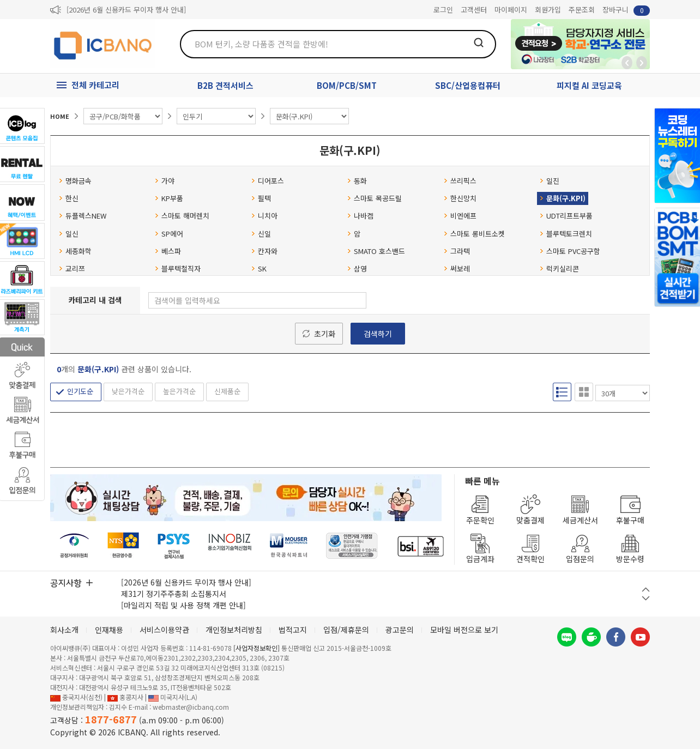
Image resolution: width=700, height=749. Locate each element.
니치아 (264, 216)
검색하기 (378, 334)
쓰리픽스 (460, 181)
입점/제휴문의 (346, 630)
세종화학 (75, 251)
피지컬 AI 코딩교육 (589, 85)
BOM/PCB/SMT (347, 85)
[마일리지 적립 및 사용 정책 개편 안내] (183, 605)
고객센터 (474, 10)
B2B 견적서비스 (225, 85)
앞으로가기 (642, 63)
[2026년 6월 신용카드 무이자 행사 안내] (126, 10)
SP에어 (169, 234)
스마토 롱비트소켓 (474, 234)
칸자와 (264, 251)
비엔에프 (460, 216)
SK (259, 268)
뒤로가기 (627, 63)
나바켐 (360, 216)
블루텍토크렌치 (566, 234)
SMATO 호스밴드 (376, 251)
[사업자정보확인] (257, 648)
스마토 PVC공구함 (570, 251)
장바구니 (626, 10)
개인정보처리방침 (234, 630)
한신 (69, 198)
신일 (261, 234)
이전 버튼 (646, 590)
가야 (165, 181)
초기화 (325, 334)
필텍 (261, 198)
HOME (60, 116)
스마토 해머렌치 (182, 216)
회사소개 (64, 630)
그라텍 (457, 251)
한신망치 (460, 198)
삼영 (357, 268)
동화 (357, 181)
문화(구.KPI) (563, 198)
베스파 (168, 251)
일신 (69, 234)
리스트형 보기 (562, 392)
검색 (479, 43)
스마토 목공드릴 (375, 198)
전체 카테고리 (95, 85)
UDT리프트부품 (566, 216)
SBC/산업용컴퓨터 (468, 85)
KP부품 (169, 198)
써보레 (457, 268)
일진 (550, 181)
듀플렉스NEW (83, 216)
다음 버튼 (646, 598)
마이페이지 (511, 10)
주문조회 (582, 10)
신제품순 (227, 391)
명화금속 (75, 181)
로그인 (443, 10)
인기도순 (80, 391)
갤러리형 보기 (584, 392)
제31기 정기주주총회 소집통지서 (174, 594)
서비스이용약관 (164, 630)
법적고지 (293, 630)
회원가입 (548, 10)
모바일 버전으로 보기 (464, 630)
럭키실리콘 (559, 268)
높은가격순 (179, 391)
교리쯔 (72, 268)
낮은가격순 (128, 391)
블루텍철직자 (178, 268)
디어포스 (268, 181)
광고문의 (400, 630)
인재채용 (109, 630)
